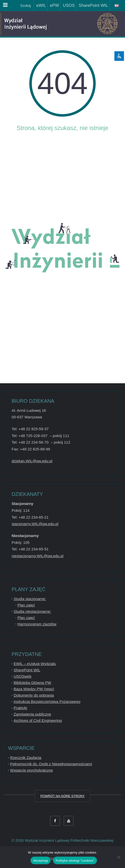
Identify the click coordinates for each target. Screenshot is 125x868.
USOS (68, 5)
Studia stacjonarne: (30, 599)
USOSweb (22, 676)
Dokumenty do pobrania (34, 695)
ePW (53, 5)
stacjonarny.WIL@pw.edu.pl (35, 524)
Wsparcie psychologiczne (31, 770)
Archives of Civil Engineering (38, 720)
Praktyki (20, 708)
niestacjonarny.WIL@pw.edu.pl (37, 556)
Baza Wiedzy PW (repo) (34, 689)
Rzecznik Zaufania (26, 758)
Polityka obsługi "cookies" (75, 861)
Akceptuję (41, 861)
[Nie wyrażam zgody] (119, 857)
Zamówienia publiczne (32, 714)
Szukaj (25, 6)
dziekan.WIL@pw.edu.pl (32, 461)
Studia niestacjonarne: (32, 611)
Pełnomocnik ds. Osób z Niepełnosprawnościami (51, 764)
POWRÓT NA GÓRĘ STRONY (63, 796)
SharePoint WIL (92, 5)
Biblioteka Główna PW (32, 683)
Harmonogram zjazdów (37, 624)
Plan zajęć (26, 605)
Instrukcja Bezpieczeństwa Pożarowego (47, 701)
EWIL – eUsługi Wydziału (35, 664)
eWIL (40, 5)
